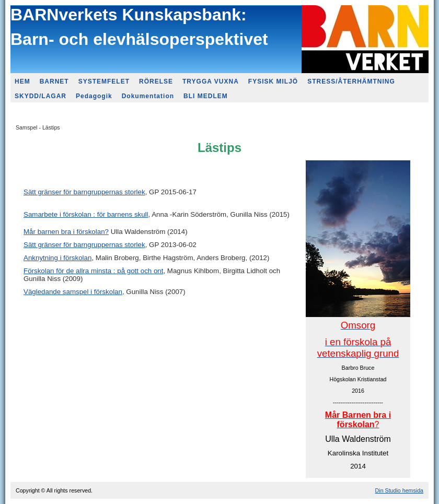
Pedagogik (94, 96)
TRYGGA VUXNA (211, 81)
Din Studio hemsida (399, 490)
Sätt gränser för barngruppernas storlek (84, 192)
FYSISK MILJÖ (273, 81)
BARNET (54, 81)
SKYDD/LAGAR (41, 96)
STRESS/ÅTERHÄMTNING (351, 81)
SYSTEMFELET (104, 81)
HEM (22, 81)
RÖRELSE (156, 81)
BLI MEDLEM (206, 96)
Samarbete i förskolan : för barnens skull (86, 214)
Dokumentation (148, 96)
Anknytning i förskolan (57, 258)
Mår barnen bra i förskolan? (66, 232)
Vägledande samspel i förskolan (73, 292)
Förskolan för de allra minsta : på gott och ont (93, 271)
